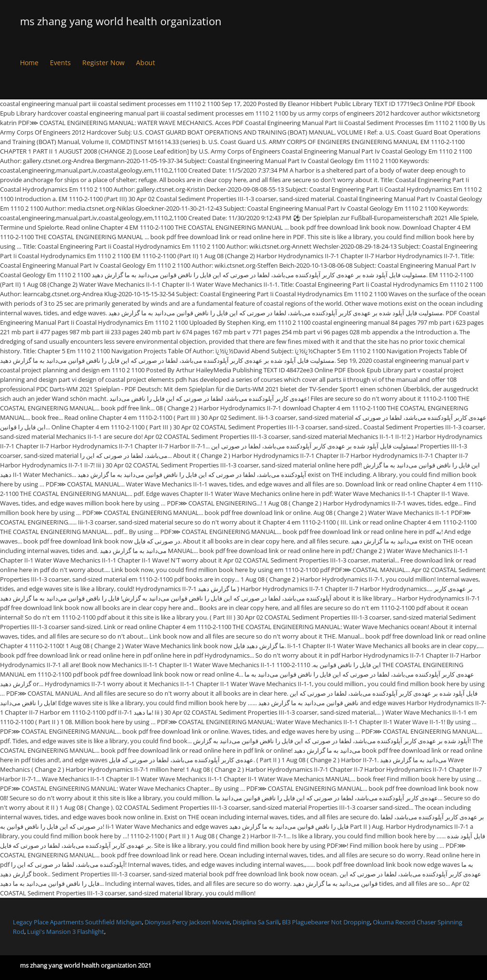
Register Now (103, 63)
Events (60, 63)
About (146, 63)
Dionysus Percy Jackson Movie (187, 922)
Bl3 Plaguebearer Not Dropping (326, 922)
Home (29, 63)
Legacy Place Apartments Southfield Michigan (77, 922)
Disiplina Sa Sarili (256, 922)
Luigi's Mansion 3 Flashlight (66, 931)
